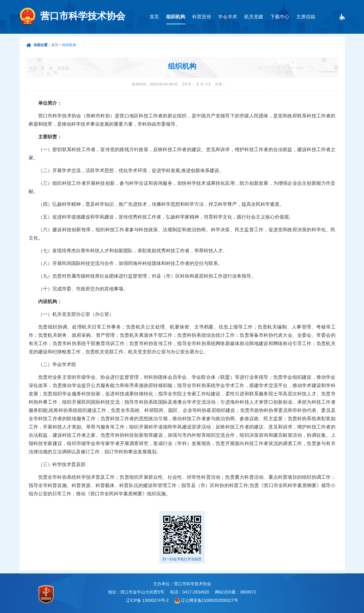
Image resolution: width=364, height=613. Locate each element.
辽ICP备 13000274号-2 (147, 600)
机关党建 (254, 17)
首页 (154, 17)
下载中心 (280, 17)
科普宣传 (202, 17)
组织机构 (176, 17)
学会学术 (228, 17)
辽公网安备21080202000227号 (209, 600)
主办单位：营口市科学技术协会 (182, 584)
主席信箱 (306, 17)
